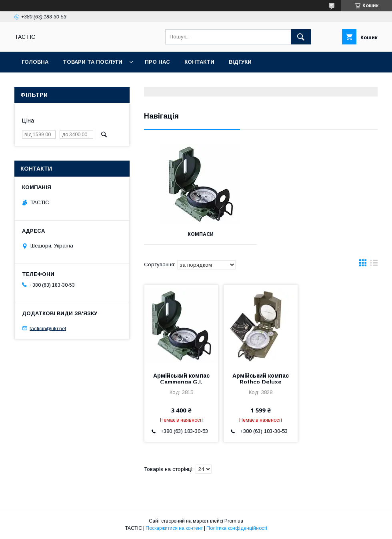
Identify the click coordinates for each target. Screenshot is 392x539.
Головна (35, 62)
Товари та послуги (93, 62)
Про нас (157, 62)
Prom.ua (234, 521)
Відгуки (240, 62)
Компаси (201, 234)
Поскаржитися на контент (174, 528)
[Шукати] (301, 37)
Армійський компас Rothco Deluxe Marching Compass (261, 382)
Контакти (199, 62)
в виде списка (374, 265)
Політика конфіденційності (237, 528)
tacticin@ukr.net (48, 328)
